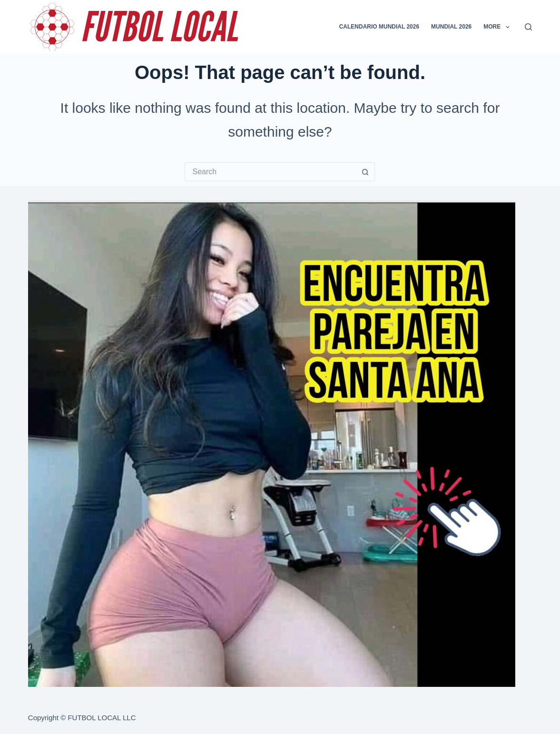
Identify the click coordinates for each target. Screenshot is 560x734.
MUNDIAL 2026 (451, 27)
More (498, 27)
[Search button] (365, 172)
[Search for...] (270, 172)
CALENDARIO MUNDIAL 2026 (379, 27)
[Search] (528, 27)
